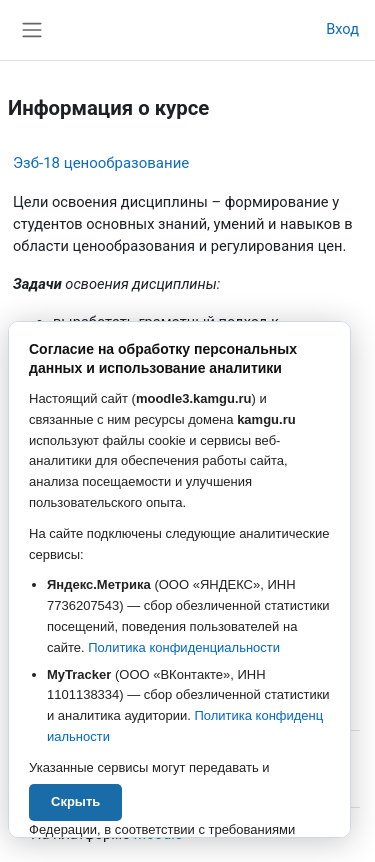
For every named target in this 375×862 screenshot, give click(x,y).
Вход (342, 29)
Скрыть (75, 801)
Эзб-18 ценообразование (101, 163)
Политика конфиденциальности (184, 647)
